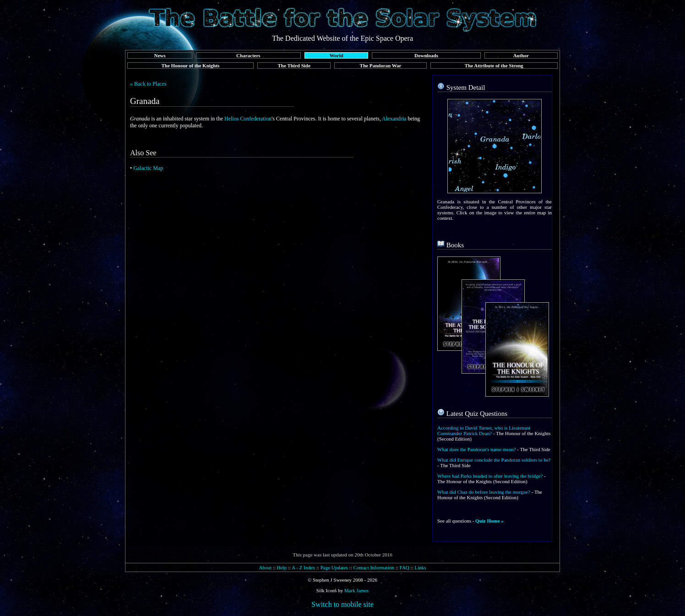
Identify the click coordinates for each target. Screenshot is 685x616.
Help (282, 567)
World (337, 55)
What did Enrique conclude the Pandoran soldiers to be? (494, 460)
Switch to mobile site (342, 604)
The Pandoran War (381, 65)
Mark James (356, 590)
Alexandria (394, 119)
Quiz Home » (489, 521)
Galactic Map (148, 168)
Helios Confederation (248, 119)
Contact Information (374, 567)
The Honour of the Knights (190, 65)
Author (521, 55)
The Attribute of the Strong (494, 65)
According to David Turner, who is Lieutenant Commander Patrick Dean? (484, 431)
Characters (248, 55)
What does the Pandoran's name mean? (477, 449)
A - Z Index (303, 567)
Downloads (426, 55)
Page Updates (334, 567)
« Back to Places (148, 84)
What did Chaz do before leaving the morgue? (484, 492)
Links (420, 567)
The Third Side (294, 65)
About (265, 567)
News (160, 55)
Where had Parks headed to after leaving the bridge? (490, 476)
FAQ (405, 567)
